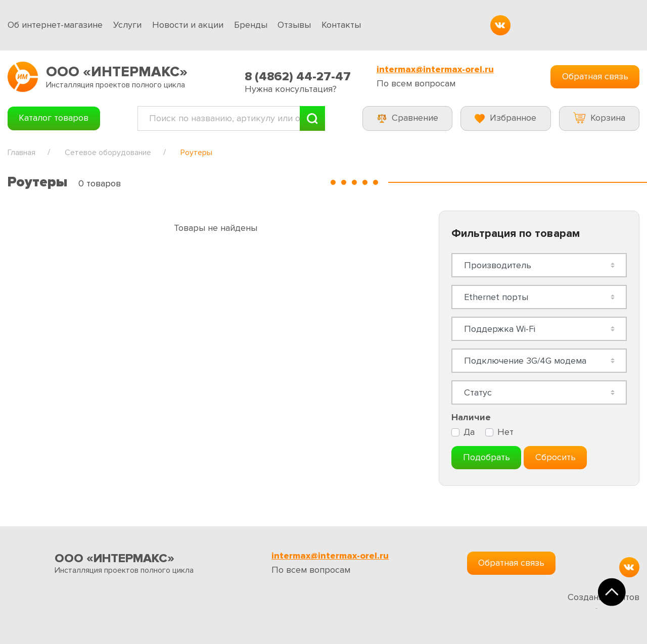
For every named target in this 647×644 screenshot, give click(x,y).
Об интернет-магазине (55, 25)
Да (469, 432)
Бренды (251, 25)
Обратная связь (595, 76)
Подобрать (487, 457)
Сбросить (556, 457)
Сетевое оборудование (108, 153)
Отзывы (294, 25)
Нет (505, 432)
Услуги (127, 25)
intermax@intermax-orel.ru (435, 69)
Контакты (341, 25)
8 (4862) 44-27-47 (298, 77)
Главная (21, 153)
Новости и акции (188, 25)
